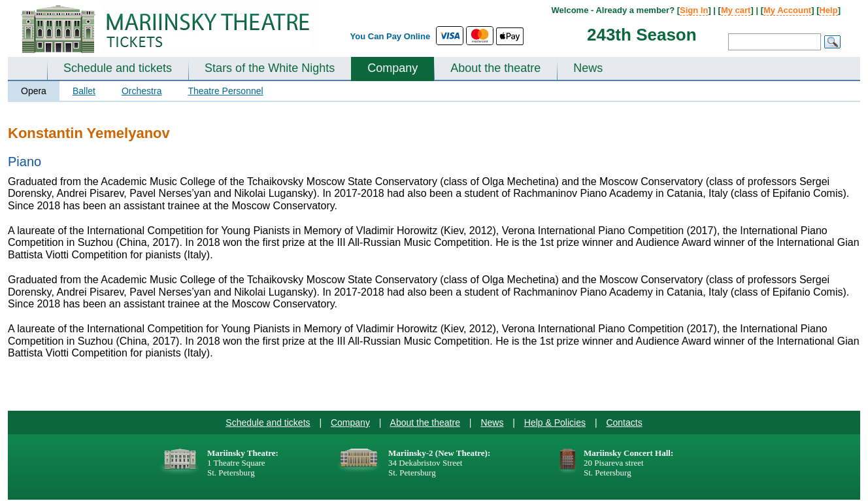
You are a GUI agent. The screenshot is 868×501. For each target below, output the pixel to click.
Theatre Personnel (225, 91)
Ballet (84, 91)
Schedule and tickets (118, 68)
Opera (34, 91)
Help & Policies (555, 423)
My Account (787, 10)
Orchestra (142, 91)
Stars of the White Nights (270, 68)
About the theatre (495, 68)
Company (392, 68)
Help (828, 10)
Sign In (694, 10)
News (588, 68)
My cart (736, 10)
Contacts (624, 423)
